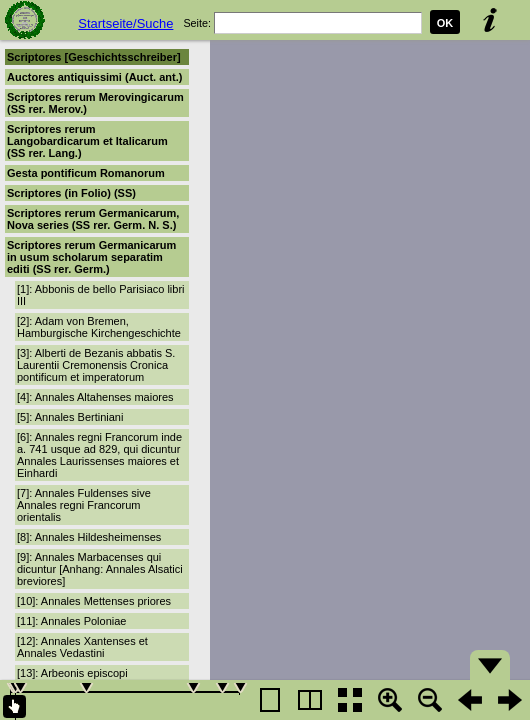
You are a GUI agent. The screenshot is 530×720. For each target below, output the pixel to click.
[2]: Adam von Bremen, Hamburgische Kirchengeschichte (99, 327)
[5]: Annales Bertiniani (70, 417)
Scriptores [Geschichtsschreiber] (94, 57)
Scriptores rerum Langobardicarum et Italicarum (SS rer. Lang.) (87, 141)
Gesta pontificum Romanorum (86, 173)
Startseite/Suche (125, 23)
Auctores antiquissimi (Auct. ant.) (94, 77)
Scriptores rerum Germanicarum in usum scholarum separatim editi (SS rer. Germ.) (91, 257)
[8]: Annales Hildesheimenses (89, 537)
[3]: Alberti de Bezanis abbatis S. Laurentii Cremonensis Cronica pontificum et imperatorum (96, 365)
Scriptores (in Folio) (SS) (71, 193)
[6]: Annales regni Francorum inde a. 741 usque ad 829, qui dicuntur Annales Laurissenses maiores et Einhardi (99, 455)
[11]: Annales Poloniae (71, 621)
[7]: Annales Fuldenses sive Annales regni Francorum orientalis (84, 505)
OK (445, 23)
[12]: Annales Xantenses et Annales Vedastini (82, 647)
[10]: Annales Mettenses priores (94, 601)
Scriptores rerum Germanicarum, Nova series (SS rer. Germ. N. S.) (93, 219)
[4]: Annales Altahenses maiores (95, 397)
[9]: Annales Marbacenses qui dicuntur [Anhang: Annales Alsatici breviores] (100, 569)
